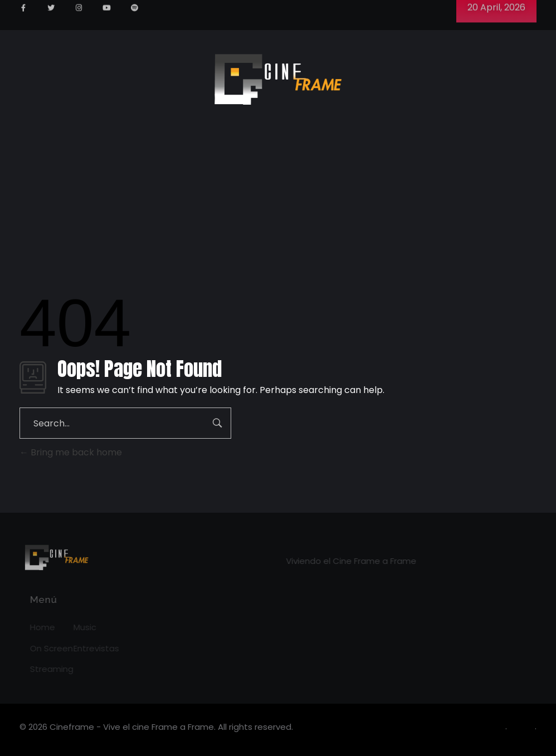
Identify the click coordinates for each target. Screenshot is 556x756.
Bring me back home (71, 452)
